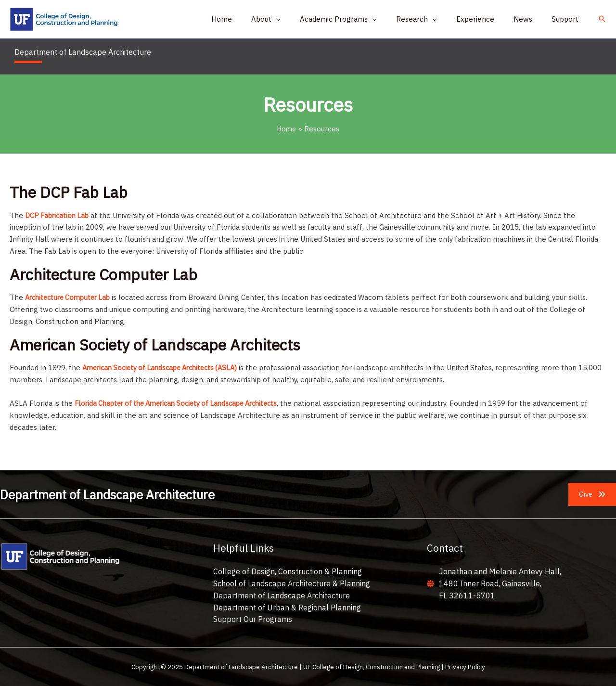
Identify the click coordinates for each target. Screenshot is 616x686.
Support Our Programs (253, 619)
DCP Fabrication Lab (58, 215)
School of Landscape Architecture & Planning (292, 583)
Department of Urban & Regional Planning (287, 607)
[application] (302, 19)
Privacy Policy (465, 667)
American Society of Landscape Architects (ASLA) (166, 368)
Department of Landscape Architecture (282, 595)
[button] (602, 19)
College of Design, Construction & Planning (288, 571)
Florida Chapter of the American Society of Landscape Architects (184, 403)
